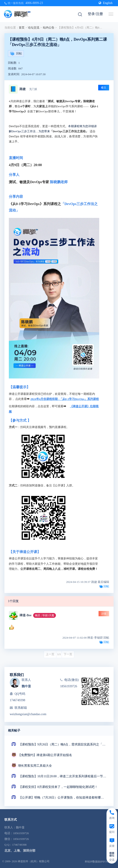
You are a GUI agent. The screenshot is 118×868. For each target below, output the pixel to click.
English (106, 3)
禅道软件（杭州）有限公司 (34, 861)
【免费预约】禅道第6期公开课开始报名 (45, 755)
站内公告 (49, 28)
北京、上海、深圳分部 (20, 851)
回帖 (16, 54)
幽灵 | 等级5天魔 (44, 615)
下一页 (68, 654)
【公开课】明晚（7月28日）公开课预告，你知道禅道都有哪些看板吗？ (63, 798)
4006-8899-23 (34, 3)
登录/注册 (95, 14)
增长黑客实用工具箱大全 (35, 766)
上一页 (50, 654)
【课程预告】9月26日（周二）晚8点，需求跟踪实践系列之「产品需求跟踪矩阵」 (63, 744)
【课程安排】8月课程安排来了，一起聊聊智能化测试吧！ (58, 787)
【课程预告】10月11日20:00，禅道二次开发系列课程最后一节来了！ (63, 776)
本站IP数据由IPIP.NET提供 (100, 862)
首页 (22, 28)
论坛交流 (34, 28)
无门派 (33, 89)
